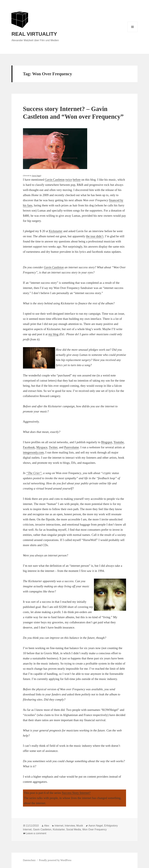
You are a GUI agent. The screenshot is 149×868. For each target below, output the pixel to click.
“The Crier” (34, 473)
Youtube (119, 442)
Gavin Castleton (55, 180)
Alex (47, 826)
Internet (59, 826)
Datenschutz (29, 860)
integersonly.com (33, 452)
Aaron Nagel (36, 176)
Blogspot (107, 442)
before (77, 180)
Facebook (29, 447)
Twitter (53, 447)
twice (69, 180)
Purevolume (71, 447)
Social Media (74, 829)
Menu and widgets (133, 32)
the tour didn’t (95, 236)
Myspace (42, 447)
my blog (53, 334)
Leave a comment (36, 833)
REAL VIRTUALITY (34, 34)
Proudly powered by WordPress (55, 860)
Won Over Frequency (95, 829)
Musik (80, 826)
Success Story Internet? (76, 793)
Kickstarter (56, 231)
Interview (70, 826)
